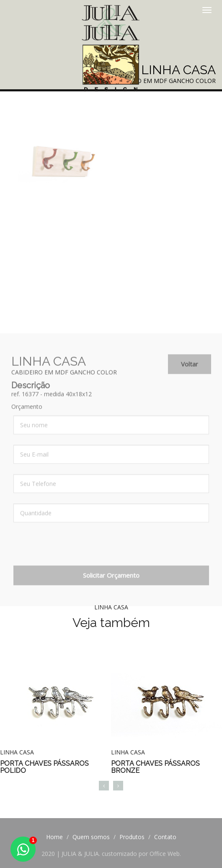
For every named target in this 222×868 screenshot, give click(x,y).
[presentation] (77, 554)
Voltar (190, 369)
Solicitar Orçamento (111, 580)
